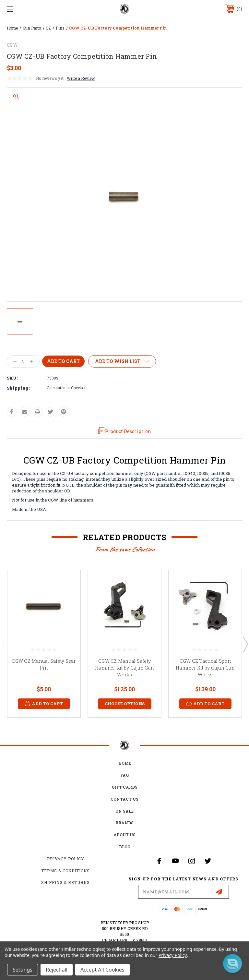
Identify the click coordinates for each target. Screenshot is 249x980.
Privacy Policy (66, 859)
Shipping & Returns (65, 883)
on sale (124, 811)
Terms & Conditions (65, 871)
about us (124, 835)
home (125, 763)
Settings (23, 970)
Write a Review (81, 78)
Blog (125, 847)
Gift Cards (125, 787)
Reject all (57, 970)
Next (245, 644)
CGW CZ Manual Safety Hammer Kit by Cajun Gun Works (124, 668)
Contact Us (124, 799)
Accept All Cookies (102, 970)
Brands (124, 823)
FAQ (124, 775)
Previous (4, 644)
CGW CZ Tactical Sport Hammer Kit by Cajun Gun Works (205, 668)
